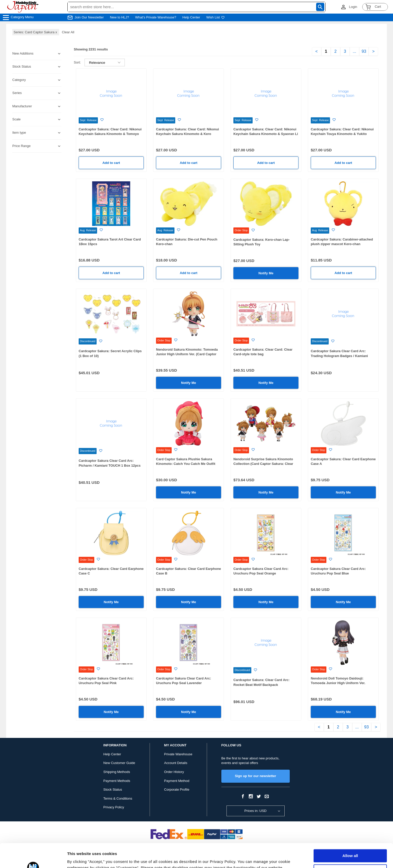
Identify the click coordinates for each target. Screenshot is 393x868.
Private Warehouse (178, 754)
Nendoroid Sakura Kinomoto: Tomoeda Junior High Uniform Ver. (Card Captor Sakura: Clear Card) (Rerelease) (187, 354)
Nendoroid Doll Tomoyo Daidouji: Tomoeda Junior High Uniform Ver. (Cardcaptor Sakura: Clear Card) (338, 683)
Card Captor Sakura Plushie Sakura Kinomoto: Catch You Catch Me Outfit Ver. (186, 464)
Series (17, 93)
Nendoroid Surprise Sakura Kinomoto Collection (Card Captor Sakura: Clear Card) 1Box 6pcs (263, 464)
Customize (350, 847)
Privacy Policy (114, 807)
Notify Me (266, 273)
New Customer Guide (119, 763)
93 (364, 51)
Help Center (191, 17)
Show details (79, 858)
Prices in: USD (256, 811)
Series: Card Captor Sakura (36, 32)
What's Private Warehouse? (156, 17)
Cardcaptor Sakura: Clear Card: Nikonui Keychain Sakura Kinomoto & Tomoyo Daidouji (110, 134)
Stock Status (113, 789)
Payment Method (177, 781)
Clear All (68, 32)
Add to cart (111, 163)
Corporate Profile (177, 789)
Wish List (215, 17)
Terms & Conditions (118, 798)
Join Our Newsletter (89, 17)
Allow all (350, 832)
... (354, 51)
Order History (174, 772)
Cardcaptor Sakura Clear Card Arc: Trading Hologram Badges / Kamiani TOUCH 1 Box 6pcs (339, 356)
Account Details (176, 763)
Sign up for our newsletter (256, 776)
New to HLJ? (119, 17)
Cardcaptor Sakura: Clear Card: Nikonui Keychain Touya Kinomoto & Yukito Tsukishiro (342, 134)
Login (353, 7)
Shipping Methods (117, 772)
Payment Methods (117, 781)
